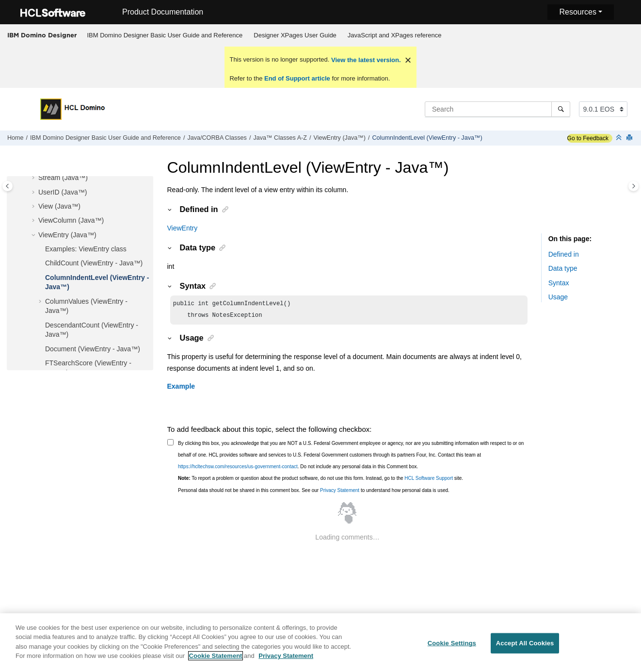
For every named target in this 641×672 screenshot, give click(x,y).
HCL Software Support (429, 480)
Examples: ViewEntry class (86, 249)
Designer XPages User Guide (295, 35)
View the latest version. (365, 60)
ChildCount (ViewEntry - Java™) (94, 263)
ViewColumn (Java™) (71, 220)
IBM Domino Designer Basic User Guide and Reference (165, 35)
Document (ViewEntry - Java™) (93, 349)
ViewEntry (183, 228)
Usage (558, 297)
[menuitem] (165, 35)
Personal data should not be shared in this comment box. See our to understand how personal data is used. (314, 492)
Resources (577, 12)
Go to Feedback (588, 138)
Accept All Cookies (525, 649)
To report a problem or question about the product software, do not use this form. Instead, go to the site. (320, 480)
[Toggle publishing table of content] (8, 186)
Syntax (559, 283)
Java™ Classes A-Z (280, 138)
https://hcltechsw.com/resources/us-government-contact (238, 468)
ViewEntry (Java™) (339, 138)
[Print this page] (630, 138)
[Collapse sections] (620, 138)
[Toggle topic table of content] (633, 186)
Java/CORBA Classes (217, 138)
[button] (34, 178)
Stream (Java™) (63, 178)
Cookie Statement (216, 662)
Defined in (564, 254)
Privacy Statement (340, 492)
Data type (563, 268)
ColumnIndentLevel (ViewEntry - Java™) (427, 138)
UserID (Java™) (63, 192)
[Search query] (497, 109)
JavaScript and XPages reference (395, 35)
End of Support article (297, 78)
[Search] (561, 109)
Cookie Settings (452, 649)
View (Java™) (59, 206)
